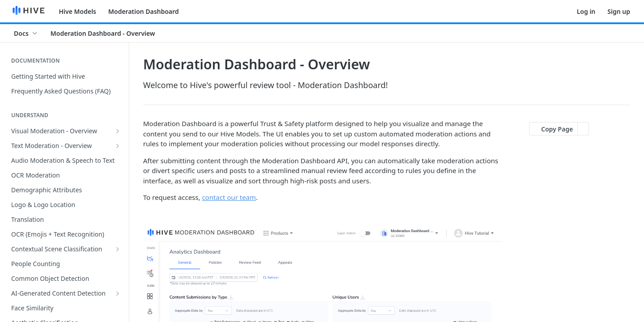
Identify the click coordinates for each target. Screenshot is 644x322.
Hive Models (78, 11)
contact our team (229, 197)
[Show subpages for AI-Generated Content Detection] (118, 293)
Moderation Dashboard (144, 11)
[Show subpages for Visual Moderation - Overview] (118, 131)
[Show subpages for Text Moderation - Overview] (118, 146)
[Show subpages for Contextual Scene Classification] (118, 249)
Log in (586, 11)
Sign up (619, 11)
